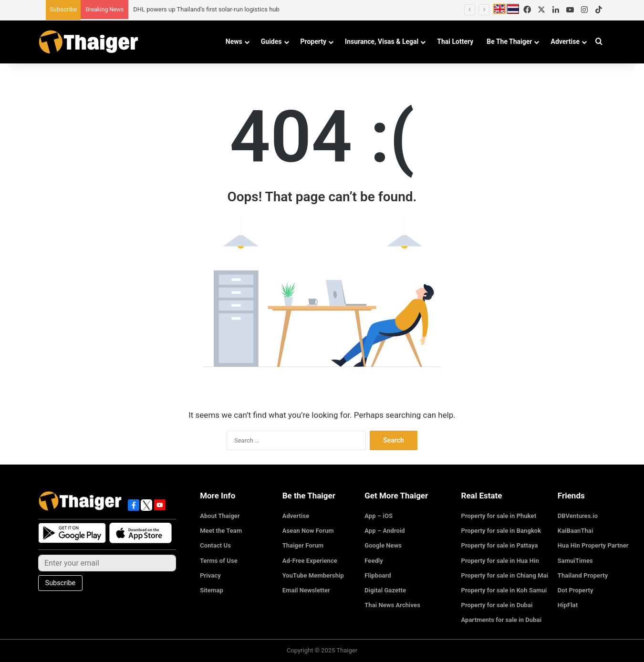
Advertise (565, 41)
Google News (383, 545)
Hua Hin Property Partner (593, 545)
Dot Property (575, 590)
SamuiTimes (575, 561)
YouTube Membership (313, 575)
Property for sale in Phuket (499, 516)
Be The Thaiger (509, 41)
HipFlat (568, 605)
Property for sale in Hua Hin (500, 561)
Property (314, 41)
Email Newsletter (306, 590)
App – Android (384, 531)
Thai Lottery (455, 41)
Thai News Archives (392, 605)
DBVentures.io (577, 516)
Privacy (210, 575)
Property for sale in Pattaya (499, 545)
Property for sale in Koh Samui (504, 590)
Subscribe (63, 9)
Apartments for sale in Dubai (501, 620)
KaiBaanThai (575, 531)
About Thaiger (220, 516)
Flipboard (378, 575)
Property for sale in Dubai (497, 605)
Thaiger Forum (303, 545)
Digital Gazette (385, 590)
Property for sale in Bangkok (501, 531)
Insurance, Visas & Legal (382, 41)
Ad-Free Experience (310, 561)
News (234, 41)
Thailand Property (582, 575)
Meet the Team (221, 531)
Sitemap (211, 590)
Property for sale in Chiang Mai (504, 575)
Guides (271, 41)
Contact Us (215, 545)
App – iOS (378, 516)
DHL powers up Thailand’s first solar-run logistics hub (206, 9)
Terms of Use (218, 561)
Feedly (374, 561)
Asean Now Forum (308, 531)
